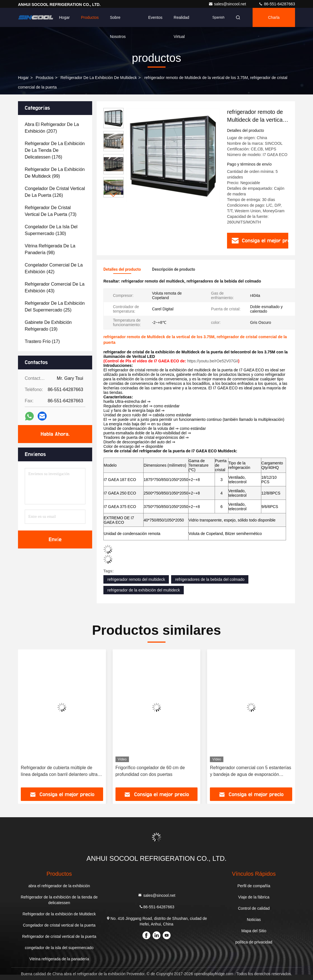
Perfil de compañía (254, 886)
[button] (114, 195)
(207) (52, 128)
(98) (50, 249)
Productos (90, 17)
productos (45, 78)
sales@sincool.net (228, 4)
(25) (55, 307)
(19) (48, 326)
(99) (55, 173)
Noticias (254, 920)
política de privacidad (254, 942)
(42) (54, 268)
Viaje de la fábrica (254, 897)
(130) (51, 230)
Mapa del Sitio (254, 931)
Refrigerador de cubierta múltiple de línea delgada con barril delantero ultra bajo (59, 772)
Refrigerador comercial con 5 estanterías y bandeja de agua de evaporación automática (250, 772)
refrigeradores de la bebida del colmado (210, 579)
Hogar (64, 17)
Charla (274, 17)
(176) (55, 150)
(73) (51, 211)
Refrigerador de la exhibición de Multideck (99, 78)
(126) (55, 192)
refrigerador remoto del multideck (136, 579)
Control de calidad (254, 908)
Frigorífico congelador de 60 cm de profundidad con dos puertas (150, 771)
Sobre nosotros (118, 21)
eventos (155, 17)
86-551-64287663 (277, 4)
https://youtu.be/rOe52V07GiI (213, 361)
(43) (55, 287)
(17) (42, 341)
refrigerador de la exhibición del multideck (144, 590)
